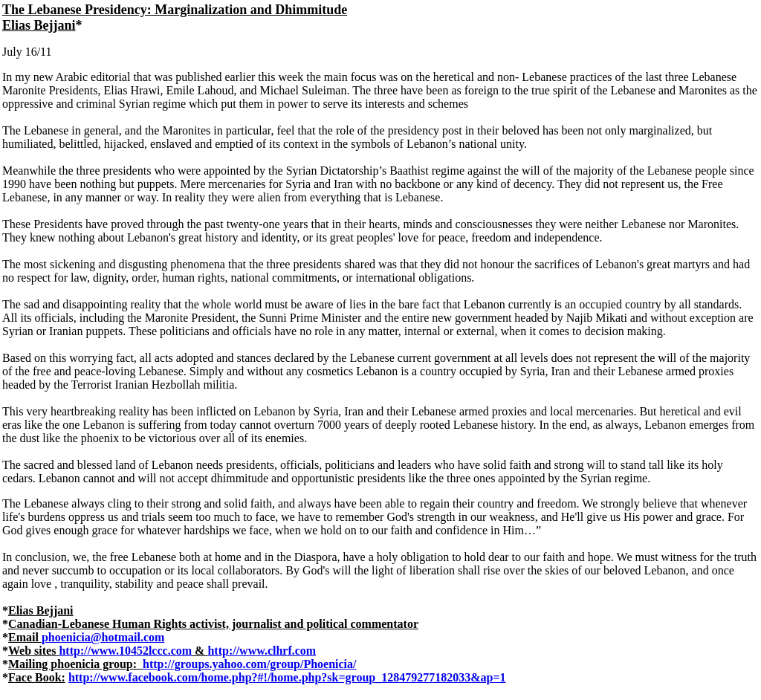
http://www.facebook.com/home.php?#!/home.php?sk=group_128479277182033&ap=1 (287, 677)
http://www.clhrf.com (262, 651)
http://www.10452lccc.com (125, 651)
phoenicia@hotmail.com (103, 637)
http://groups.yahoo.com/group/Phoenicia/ (249, 664)
